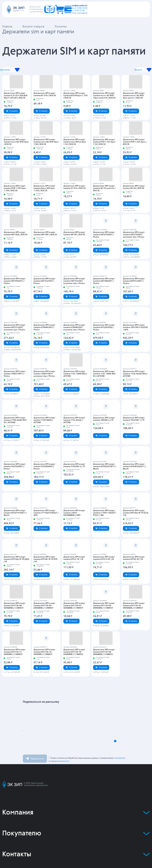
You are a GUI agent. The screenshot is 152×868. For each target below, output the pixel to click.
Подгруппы (31, 71)
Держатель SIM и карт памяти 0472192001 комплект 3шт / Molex (135, 234)
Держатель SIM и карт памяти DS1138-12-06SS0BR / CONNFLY (46, 642)
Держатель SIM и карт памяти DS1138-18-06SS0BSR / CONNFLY (76, 642)
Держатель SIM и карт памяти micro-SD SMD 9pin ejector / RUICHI (135, 97)
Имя (34, 707)
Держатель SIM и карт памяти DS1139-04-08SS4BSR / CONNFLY (106, 642)
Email (36, 730)
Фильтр (121, 71)
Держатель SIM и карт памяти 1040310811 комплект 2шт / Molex (46, 373)
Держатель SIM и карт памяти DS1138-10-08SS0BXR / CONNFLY (135, 595)
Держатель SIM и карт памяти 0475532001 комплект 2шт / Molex (16, 327)
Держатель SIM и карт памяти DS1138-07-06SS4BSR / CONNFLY (76, 595)
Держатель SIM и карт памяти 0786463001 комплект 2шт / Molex (76, 327)
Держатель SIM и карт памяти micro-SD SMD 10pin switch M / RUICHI (106, 97)
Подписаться (35, 748)
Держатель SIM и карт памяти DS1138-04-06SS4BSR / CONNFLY (16, 595)
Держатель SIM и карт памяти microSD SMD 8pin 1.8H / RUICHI (46, 143)
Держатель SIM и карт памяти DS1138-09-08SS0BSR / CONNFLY (106, 595)
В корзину (12, 112)
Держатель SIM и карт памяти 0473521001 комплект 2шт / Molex (76, 280)
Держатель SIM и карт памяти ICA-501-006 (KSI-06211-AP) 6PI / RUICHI (16, 97)
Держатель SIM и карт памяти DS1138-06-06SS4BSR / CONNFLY (46, 595)
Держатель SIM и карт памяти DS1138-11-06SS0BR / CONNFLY (16, 642)
